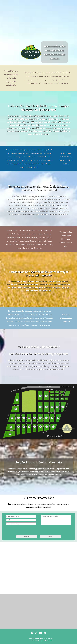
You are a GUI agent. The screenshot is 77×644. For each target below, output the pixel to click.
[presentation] (36, 529)
